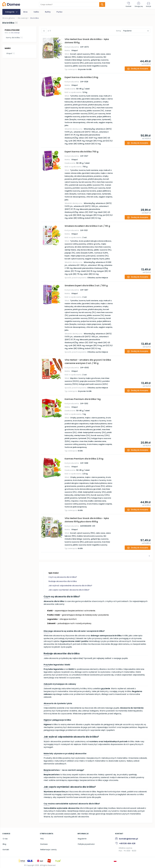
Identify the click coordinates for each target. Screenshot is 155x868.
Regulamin (82, 839)
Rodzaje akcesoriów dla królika (63, 581)
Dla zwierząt (15, 33)
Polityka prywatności (86, 844)
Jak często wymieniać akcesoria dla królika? (69, 590)
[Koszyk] (148, 4)
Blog (4, 844)
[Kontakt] (127, 4)
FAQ (42, 839)
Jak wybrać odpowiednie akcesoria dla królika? (70, 586)
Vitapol (10, 53)
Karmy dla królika (14, 38)
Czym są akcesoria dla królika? (63, 577)
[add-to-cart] (137, 69)
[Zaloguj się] (138, 4)
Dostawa (43, 844)
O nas (5, 839)
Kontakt (6, 849)
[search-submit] (102, 4)
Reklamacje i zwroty (48, 849)
